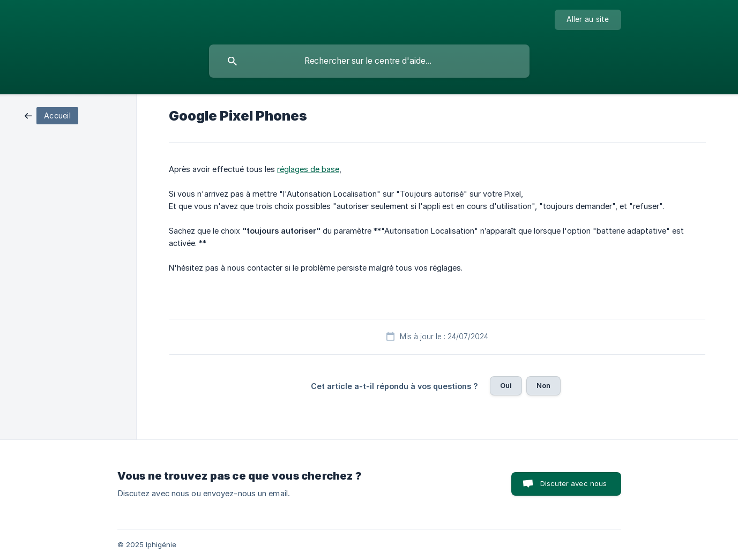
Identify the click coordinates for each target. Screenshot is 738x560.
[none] (588, 20)
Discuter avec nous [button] (574, 483)
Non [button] (543, 385)
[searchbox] (369, 61)
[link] (51, 115)
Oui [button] (506, 385)
